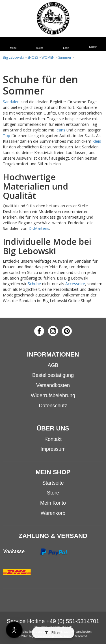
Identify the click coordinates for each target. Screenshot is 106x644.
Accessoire (75, 284)
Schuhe (34, 284)
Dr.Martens (39, 228)
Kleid (97, 141)
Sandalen (11, 102)
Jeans (60, 130)
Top (7, 136)
